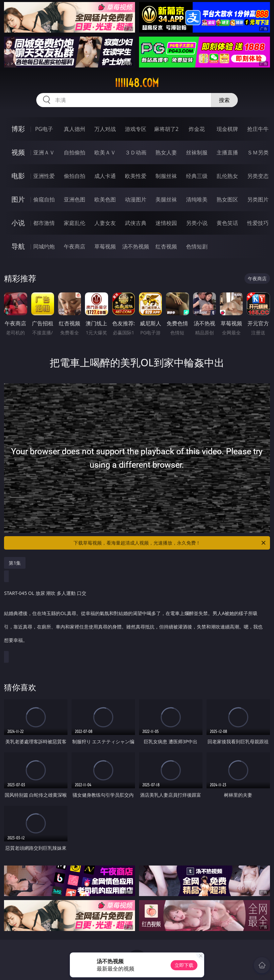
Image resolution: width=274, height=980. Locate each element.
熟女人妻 (166, 152)
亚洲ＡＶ (44, 152)
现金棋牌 (227, 129)
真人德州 (75, 129)
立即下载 (184, 965)
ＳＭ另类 (258, 152)
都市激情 (44, 223)
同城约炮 (44, 246)
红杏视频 (166, 246)
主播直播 (227, 152)
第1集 (15, 563)
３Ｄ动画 (136, 152)
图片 (18, 199)
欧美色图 (105, 199)
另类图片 (258, 199)
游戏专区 (136, 129)
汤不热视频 (136, 246)
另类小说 (197, 223)
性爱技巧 (258, 223)
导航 (18, 246)
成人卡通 (105, 176)
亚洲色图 (75, 199)
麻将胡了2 (166, 129)
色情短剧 (197, 246)
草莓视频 (105, 246)
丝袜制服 (197, 152)
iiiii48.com (137, 83)
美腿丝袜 (166, 199)
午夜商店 (75, 246)
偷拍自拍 (75, 176)
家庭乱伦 (75, 223)
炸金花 (197, 129)
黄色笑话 (227, 223)
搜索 (224, 100)
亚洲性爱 (44, 176)
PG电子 (44, 129)
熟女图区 (227, 199)
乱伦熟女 (227, 176)
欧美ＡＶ (105, 152)
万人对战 (105, 129)
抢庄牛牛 (258, 129)
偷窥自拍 (44, 199)
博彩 (18, 129)
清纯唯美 (197, 199)
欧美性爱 (136, 176)
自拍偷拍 (75, 152)
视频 (18, 152)
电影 (18, 176)
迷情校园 (166, 223)
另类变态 (258, 176)
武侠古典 (136, 223)
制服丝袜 (166, 176)
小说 (18, 223)
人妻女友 (105, 223)
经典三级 (197, 176)
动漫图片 (136, 199)
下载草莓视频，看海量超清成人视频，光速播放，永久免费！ (170, 543)
